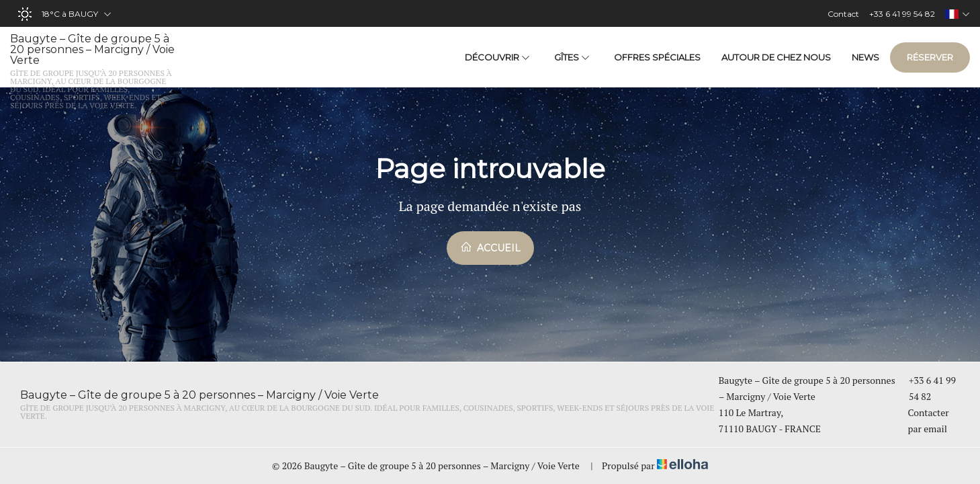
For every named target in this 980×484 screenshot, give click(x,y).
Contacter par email (923, 420)
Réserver (930, 57)
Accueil (490, 247)
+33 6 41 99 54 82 (926, 388)
